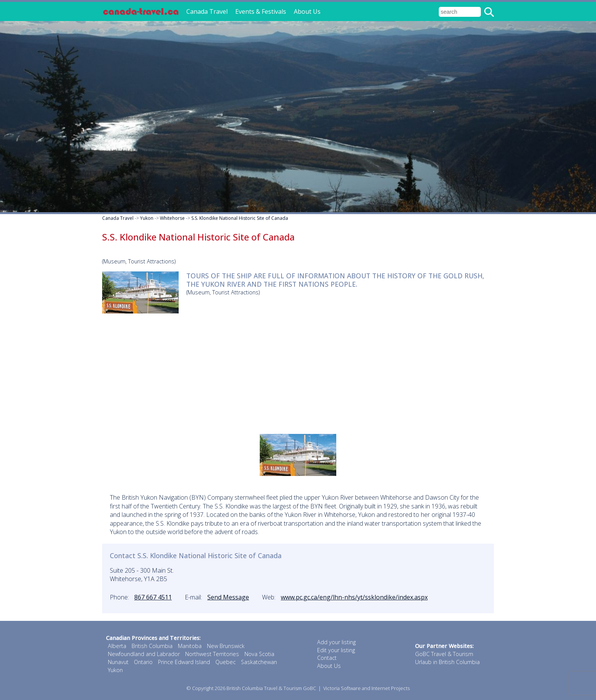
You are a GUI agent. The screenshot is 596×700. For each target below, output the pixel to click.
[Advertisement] (298, 373)
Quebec (226, 662)
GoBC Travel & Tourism (444, 654)
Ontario (143, 662)
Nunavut (118, 662)
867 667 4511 (153, 597)
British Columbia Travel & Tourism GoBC (271, 688)
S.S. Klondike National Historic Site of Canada (240, 218)
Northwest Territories (212, 654)
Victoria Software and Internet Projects (366, 688)
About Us (307, 11)
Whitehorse (172, 218)
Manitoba (190, 646)
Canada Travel (207, 11)
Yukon (147, 218)
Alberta (117, 646)
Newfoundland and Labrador (144, 654)
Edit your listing (336, 650)
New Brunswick (226, 646)
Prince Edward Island (184, 662)
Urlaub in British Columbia (447, 662)
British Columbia (152, 646)
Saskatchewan (259, 662)
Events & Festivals (261, 11)
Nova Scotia (259, 654)
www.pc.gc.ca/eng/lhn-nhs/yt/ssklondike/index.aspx (354, 597)
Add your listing (336, 642)
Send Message (228, 597)
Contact (327, 658)
